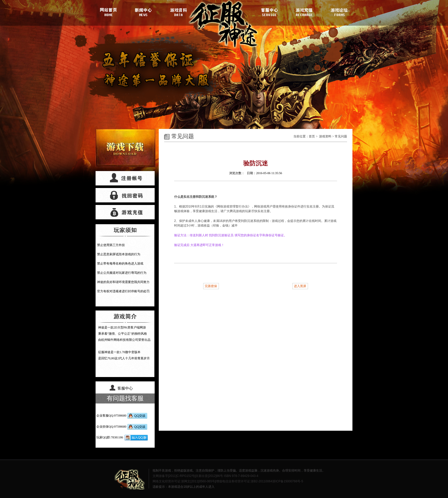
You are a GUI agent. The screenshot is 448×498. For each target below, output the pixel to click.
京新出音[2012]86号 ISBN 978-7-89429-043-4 (227, 476)
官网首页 (110, 12)
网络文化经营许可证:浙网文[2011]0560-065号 (184, 481)
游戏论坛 (338, 12)
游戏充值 (304, 12)
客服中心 (269, 12)
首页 (312, 136)
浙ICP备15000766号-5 (288, 481)
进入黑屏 (300, 286)
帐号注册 (125, 178)
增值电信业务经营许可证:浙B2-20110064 (244, 481)
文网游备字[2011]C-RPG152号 (174, 476)
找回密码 (125, 195)
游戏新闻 (144, 12)
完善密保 (211, 286)
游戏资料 (179, 12)
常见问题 (341, 136)
